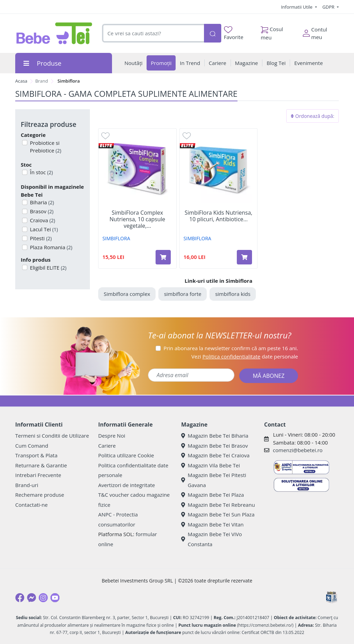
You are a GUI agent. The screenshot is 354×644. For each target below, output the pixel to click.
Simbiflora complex (127, 294)
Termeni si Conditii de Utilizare (52, 436)
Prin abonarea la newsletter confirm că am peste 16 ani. (231, 348)
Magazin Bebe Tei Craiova (215, 455)
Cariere (107, 446)
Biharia (41, 202)
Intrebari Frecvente (38, 475)
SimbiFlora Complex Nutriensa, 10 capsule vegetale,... (137, 220)
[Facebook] (20, 598)
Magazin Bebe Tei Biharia (215, 436)
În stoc (41, 172)
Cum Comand (32, 446)
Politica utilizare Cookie (126, 455)
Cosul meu (272, 31)
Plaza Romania (51, 247)
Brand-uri (27, 485)
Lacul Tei (43, 229)
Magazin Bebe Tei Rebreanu (218, 505)
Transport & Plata (36, 455)
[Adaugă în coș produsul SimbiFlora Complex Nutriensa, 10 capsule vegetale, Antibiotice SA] (163, 257)
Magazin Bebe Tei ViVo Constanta (212, 539)
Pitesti (40, 238)
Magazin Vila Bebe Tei (211, 465)
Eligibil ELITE (48, 268)
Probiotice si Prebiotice (45, 147)
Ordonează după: (313, 116)
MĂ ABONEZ (269, 376)
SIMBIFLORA (116, 238)
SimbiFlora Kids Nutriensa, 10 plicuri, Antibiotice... (218, 216)
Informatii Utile (297, 7)
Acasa (21, 81)
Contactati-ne (31, 505)
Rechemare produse (40, 495)
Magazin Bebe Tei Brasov (215, 446)
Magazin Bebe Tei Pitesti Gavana (214, 480)
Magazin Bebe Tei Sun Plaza (218, 514)
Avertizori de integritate (127, 485)
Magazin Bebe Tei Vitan (212, 524)
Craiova (42, 220)
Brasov (41, 211)
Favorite (234, 33)
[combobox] (153, 33)
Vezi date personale (245, 356)
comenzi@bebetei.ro (298, 450)
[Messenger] (31, 598)
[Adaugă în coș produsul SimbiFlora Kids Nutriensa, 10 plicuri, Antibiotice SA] (244, 257)
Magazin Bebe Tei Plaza (213, 495)
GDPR (329, 7)
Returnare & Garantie (41, 465)
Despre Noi (112, 436)
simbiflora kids (233, 294)
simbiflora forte (183, 294)
